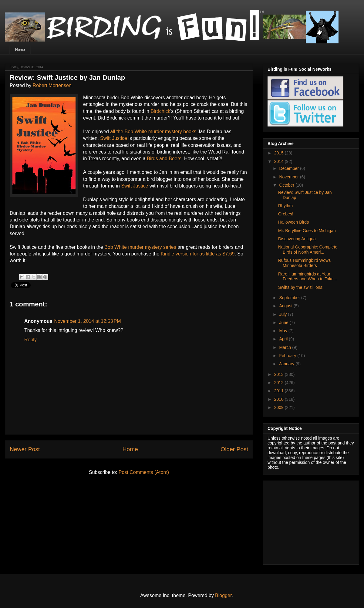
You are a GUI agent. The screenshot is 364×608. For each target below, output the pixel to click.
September (290, 298)
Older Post (234, 449)
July (283, 314)
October (287, 185)
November (289, 177)
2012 (280, 383)
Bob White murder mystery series (140, 247)
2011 (280, 391)
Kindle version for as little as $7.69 (198, 254)
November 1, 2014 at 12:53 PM (87, 321)
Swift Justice (114, 138)
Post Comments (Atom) (144, 472)
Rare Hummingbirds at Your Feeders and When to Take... (308, 277)
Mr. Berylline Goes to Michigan (307, 231)
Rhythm (285, 206)
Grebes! (286, 214)
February (288, 356)
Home (20, 50)
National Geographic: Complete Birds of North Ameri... (308, 250)
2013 (280, 374)
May (284, 331)
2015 (280, 153)
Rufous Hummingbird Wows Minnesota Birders (304, 263)
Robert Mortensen (52, 85)
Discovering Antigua (297, 239)
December (289, 168)
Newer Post (25, 449)
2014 (280, 161)
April (284, 339)
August (286, 306)
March (286, 347)
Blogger (223, 595)
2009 (280, 407)
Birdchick (160, 111)
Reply (30, 340)
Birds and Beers (164, 159)
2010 (280, 399)
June (284, 323)
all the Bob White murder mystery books (153, 132)
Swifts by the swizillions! (301, 287)
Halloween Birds (293, 222)
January (287, 364)
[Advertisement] (305, 521)
